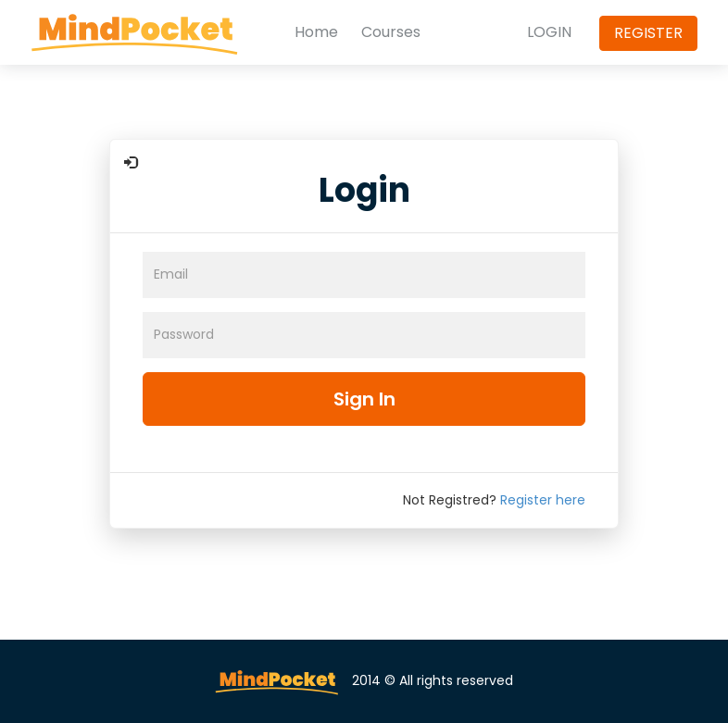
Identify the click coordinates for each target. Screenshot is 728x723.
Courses (391, 32)
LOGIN (549, 32)
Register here (543, 500)
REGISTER (648, 33)
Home (316, 32)
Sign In (364, 399)
